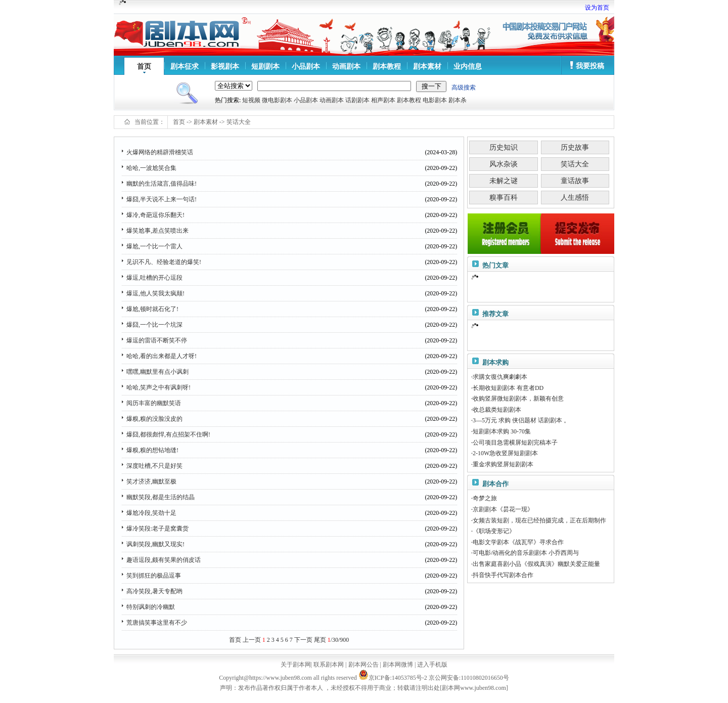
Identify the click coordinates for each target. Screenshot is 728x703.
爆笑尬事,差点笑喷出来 (157, 231)
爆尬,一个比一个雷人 (154, 246)
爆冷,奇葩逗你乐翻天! (155, 215)
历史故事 (575, 147)
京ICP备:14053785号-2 (398, 678)
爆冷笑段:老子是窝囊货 (157, 529)
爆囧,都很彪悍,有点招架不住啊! (168, 434)
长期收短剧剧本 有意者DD (508, 388)
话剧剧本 (357, 100)
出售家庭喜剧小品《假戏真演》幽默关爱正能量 (536, 564)
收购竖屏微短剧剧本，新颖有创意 (518, 399)
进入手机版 (432, 665)
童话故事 (575, 181)
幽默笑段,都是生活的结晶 (161, 497)
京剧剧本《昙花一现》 (503, 509)
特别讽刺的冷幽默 (151, 607)
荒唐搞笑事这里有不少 (157, 623)
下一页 (303, 640)
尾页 (320, 640)
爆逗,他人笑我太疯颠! (155, 293)
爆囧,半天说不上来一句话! (162, 199)
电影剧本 (435, 100)
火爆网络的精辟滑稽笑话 (160, 152)
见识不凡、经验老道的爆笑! (164, 262)
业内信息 (468, 67)
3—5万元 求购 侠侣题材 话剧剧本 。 (521, 420)
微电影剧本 (277, 100)
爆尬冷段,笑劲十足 (151, 513)
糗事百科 (504, 197)
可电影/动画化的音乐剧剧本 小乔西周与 (526, 553)
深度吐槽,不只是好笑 (154, 466)
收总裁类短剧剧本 (497, 410)
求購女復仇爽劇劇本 (500, 377)
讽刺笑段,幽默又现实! (155, 544)
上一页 (252, 640)
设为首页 (597, 8)
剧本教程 (387, 67)
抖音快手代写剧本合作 (503, 575)
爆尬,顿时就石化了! (152, 309)
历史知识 (504, 147)
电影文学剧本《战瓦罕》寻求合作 (518, 542)
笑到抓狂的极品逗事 (154, 576)
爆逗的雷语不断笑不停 (157, 340)
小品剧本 (306, 67)
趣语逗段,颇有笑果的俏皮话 (164, 560)
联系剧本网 (329, 665)
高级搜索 (464, 87)
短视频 (251, 100)
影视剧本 (225, 67)
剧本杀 (458, 100)
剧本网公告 (363, 665)
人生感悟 (575, 197)
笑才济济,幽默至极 (151, 481)
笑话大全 (239, 122)
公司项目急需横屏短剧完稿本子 (515, 443)
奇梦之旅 (485, 498)
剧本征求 (185, 67)
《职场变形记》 (494, 531)
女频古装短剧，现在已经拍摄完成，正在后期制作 (539, 520)
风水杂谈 (504, 164)
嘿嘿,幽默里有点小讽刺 (157, 372)
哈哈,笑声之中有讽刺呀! (158, 387)
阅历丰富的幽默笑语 (154, 403)
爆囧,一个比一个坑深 (154, 325)
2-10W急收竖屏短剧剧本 (505, 453)
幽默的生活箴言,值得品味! (162, 184)
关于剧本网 (296, 665)
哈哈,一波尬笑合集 (151, 168)
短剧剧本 (265, 67)
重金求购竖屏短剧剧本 (503, 464)
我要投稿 (590, 66)
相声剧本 (383, 100)
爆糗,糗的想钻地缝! (152, 450)
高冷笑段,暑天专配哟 (154, 591)
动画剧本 (346, 67)
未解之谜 (504, 181)
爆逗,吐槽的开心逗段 (154, 278)
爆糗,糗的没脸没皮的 (154, 419)
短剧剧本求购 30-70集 (502, 431)
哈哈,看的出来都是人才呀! (162, 356)
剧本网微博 (398, 665)
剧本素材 (427, 67)
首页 (144, 67)
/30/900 (338, 640)
